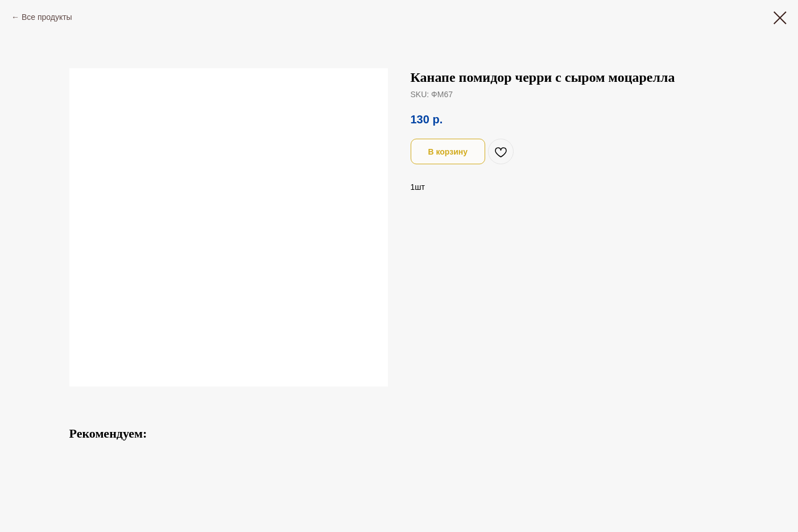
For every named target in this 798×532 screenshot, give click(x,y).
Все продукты (47, 17)
